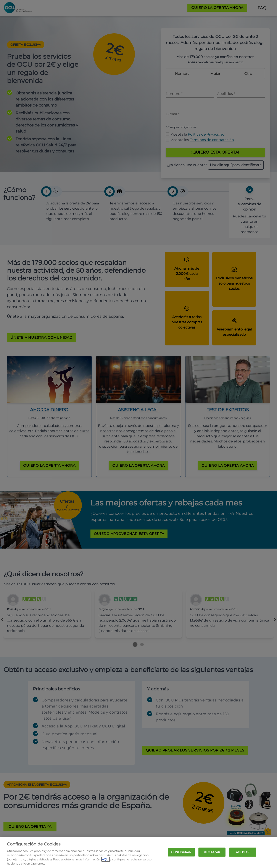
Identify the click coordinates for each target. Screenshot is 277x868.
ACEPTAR (243, 852)
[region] (138, 853)
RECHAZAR (212, 852)
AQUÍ (106, 859)
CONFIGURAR (181, 852)
